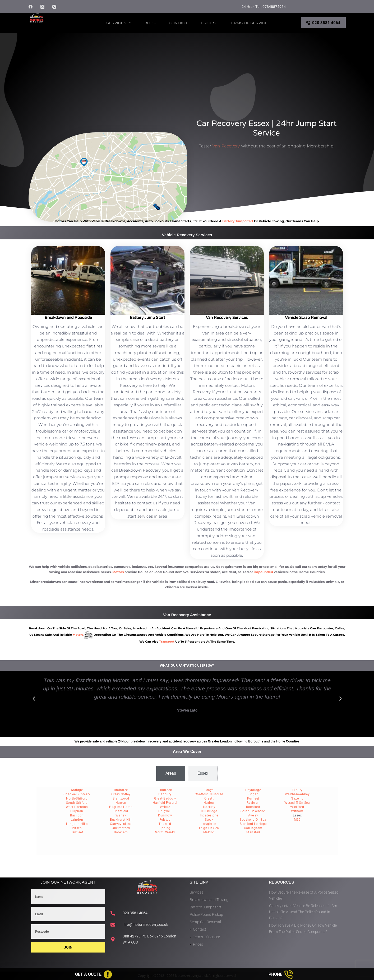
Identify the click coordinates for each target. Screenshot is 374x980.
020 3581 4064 (323, 23)
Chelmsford (121, 828)
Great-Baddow (165, 798)
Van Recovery (226, 146)
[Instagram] (54, 7)
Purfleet (253, 798)
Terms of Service (248, 23)
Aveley (253, 815)
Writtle (165, 807)
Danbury (165, 794)
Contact (178, 23)
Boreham (121, 832)
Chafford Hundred (209, 794)
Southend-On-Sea (253, 820)
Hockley (209, 807)
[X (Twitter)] (42, 7)
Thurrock (165, 790)
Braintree (121, 790)
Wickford (297, 807)
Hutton (121, 803)
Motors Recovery (54, 27)
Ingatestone (209, 815)
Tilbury (297, 790)
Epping (165, 828)
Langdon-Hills (77, 824)
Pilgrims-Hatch (121, 807)
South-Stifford (77, 803)
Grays (209, 790)
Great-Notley (121, 794)
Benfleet (77, 832)
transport (167, 642)
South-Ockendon (253, 811)
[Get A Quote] (93, 974)
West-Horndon (77, 807)
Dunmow (165, 815)
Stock (209, 820)
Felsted (165, 820)
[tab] (171, 773)
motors (78, 635)
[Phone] (281, 974)
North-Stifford (77, 798)
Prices (208, 23)
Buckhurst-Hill (121, 820)
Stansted (253, 832)
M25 (297, 820)
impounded (263, 572)
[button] (34, 699)
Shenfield (121, 811)
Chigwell (165, 811)
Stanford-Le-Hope (253, 824)
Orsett (209, 798)
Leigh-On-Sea (209, 828)
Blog (150, 23)
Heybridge (253, 790)
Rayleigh (253, 803)
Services (120, 23)
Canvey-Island (121, 824)
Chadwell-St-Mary (77, 794)
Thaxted (165, 824)
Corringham (253, 828)
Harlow (209, 803)
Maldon (209, 832)
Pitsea (77, 828)
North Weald (165, 832)
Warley (121, 815)
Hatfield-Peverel (165, 803)
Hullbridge (209, 811)
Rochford (253, 807)
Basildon (77, 815)
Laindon (77, 820)
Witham (297, 811)
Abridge (77, 790)
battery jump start (238, 221)
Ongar (253, 794)
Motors (118, 572)
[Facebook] (31, 7)
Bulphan (77, 811)
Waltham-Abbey (297, 794)
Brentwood (121, 798)
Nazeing (297, 798)
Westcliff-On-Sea (297, 803)
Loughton (209, 824)
